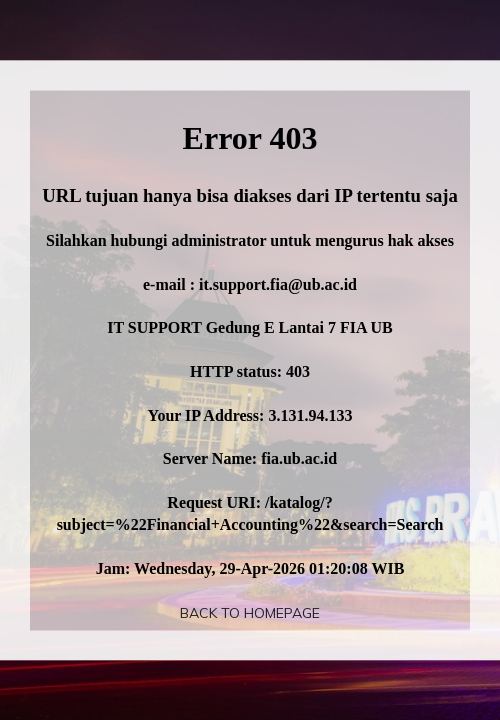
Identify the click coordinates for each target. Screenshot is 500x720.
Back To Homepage (250, 613)
